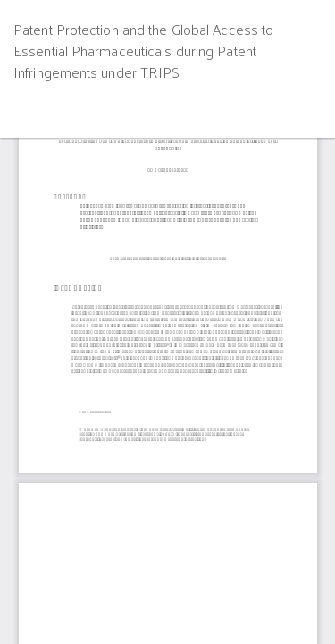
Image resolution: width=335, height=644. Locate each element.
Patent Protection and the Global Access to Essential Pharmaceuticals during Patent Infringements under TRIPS (143, 51)
